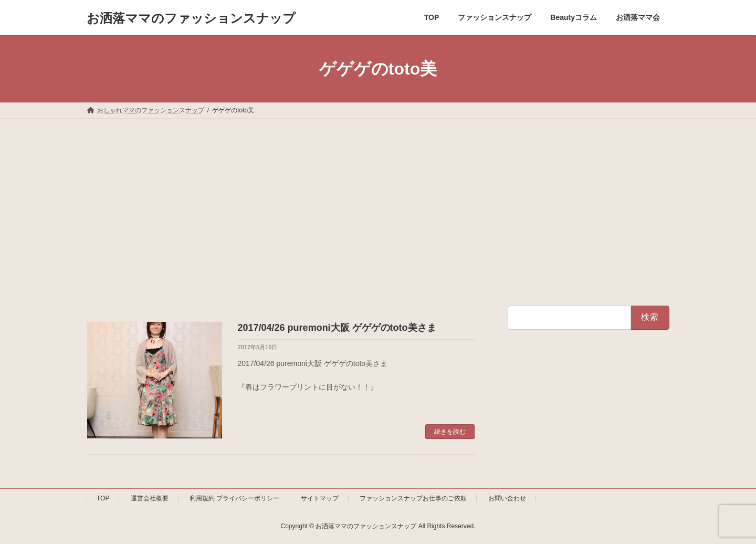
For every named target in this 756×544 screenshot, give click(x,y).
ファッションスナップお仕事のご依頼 (413, 498)
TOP (103, 498)
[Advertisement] (378, 197)
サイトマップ (320, 498)
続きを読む (450, 432)
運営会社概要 (150, 498)
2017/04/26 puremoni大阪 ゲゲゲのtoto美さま (337, 328)
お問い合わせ (507, 498)
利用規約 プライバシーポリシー (234, 498)
